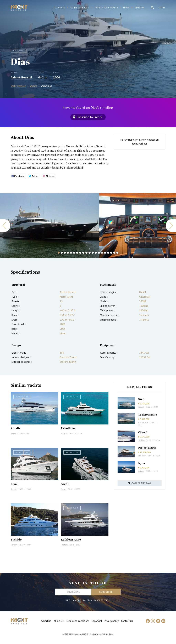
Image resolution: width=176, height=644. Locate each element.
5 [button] (71, 253)
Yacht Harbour (19, 8)
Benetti (14, 489)
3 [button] (65, 253)
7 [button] (77, 253)
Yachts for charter (106, 8)
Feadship (65, 545)
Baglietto (14, 434)
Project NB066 (147, 448)
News (126, 8)
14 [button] (99, 253)
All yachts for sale (140, 483)
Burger (64, 489)
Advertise (46, 621)
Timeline (140, 8)
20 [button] (117, 253)
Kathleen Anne (71, 539)
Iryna (142, 463)
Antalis (15, 428)
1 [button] (59, 253)
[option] (50, 226)
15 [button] (102, 253)
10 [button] (86, 253)
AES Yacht (142, 456)
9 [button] (83, 253)
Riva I (15, 484)
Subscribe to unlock (90, 117)
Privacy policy (112, 621)
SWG (141, 399)
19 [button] (114, 253)
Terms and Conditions (78, 621)
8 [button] (80, 253)
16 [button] (105, 253)
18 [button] (111, 253)
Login (162, 8)
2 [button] (62, 253)
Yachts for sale (80, 8)
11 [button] (90, 253)
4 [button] (68, 253)
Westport (65, 434)
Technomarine (148, 415)
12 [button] (93, 253)
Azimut (141, 407)
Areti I (65, 484)
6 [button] (74, 253)
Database (59, 8)
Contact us (127, 621)
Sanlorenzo (143, 440)
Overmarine (143, 422)
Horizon (14, 545)
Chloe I (143, 432)
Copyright (97, 621)
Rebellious (68, 428)
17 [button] (108, 253)
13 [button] (96, 253)
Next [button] (171, 226)
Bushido (16, 539)
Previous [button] (5, 226)
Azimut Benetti (21, 77)
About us (59, 621)
